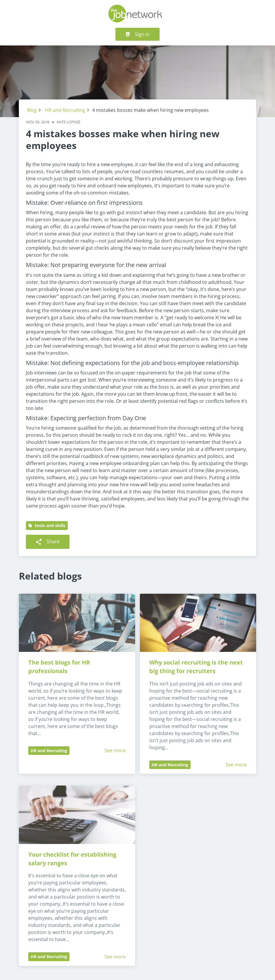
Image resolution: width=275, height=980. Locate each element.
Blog (32, 110)
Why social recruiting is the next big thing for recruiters (197, 667)
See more (115, 750)
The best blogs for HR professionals (60, 667)
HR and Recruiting (65, 110)
